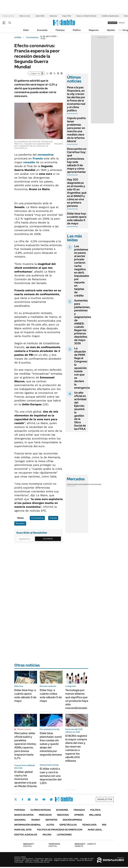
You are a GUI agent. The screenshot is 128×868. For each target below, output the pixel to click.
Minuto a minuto (24, 729)
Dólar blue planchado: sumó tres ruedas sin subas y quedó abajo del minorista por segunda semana (51, 744)
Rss (104, 825)
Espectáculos (68, 825)
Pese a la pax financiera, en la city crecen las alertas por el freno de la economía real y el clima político (76, 99)
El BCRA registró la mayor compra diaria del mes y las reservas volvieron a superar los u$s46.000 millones (76, 748)
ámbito (18, 37)
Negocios (94, 30)
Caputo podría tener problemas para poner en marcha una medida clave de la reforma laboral (76, 130)
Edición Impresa (72, 820)
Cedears (97, 484)
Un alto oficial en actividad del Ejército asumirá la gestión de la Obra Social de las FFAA (80, 411)
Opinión (111, 30)
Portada (20, 810)
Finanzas (60, 30)
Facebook (22, 799)
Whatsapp (51, 799)
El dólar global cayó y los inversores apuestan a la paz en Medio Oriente (26, 779)
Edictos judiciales (26, 835)
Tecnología (89, 825)
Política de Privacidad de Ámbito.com (60, 830)
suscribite (113, 23)
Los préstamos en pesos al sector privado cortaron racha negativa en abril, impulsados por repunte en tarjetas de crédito (82, 271)
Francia (38, 158)
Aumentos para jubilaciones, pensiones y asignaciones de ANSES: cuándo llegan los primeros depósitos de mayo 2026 (83, 322)
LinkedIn (36, 799)
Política (77, 30)
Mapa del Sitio (23, 830)
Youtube (44, 799)
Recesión (20, 523)
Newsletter (122, 30)
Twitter (16, 799)
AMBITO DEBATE (85, 845)
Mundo (36, 820)
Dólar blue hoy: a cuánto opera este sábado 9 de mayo (77, 218)
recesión (29, 162)
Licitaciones (64, 835)
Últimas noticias (41, 810)
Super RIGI (67, 16)
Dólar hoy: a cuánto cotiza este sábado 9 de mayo (51, 695)
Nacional (20, 820)
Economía (42, 30)
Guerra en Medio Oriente (86, 16)
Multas (47, 835)
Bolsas (78, 484)
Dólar (26, 30)
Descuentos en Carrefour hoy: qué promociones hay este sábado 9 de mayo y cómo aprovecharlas (77, 160)
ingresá (122, 23)
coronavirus (46, 155)
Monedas (71, 484)
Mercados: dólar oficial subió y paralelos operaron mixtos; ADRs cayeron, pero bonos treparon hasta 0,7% (25, 746)
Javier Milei (40, 16)
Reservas (53, 16)
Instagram (29, 799)
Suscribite (48, 539)
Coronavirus (32, 37)
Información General (28, 825)
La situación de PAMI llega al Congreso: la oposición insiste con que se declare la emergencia (82, 368)
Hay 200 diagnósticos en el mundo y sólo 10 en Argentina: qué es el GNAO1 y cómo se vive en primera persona (77, 193)
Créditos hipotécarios (110, 16)
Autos (50, 825)
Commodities (88, 484)
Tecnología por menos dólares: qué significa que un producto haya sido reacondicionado (77, 699)
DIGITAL (29, 845)
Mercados (45, 815)
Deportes (51, 820)
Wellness (95, 815)
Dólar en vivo (25, 16)
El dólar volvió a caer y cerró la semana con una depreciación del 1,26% (51, 776)
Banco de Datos (24, 815)
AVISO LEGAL (95, 830)
